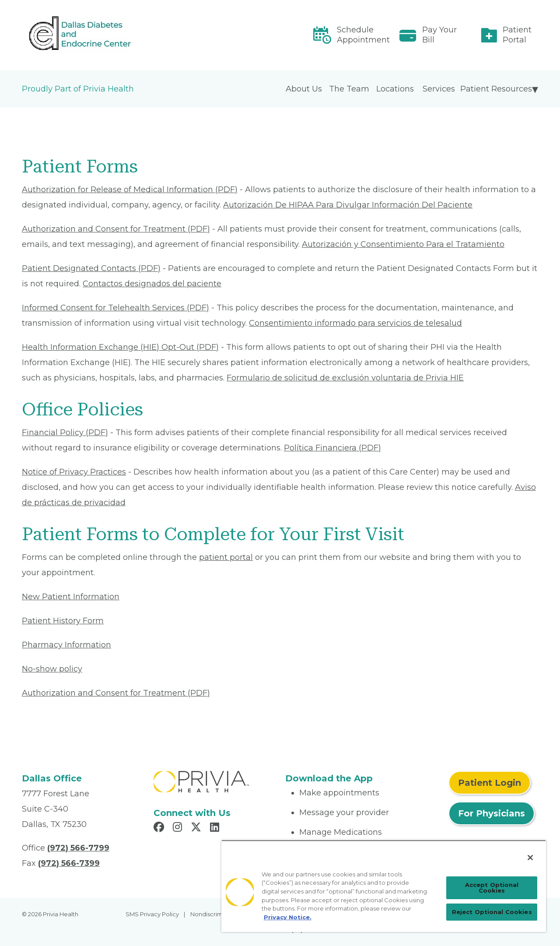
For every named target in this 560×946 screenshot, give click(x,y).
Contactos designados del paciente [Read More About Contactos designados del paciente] (152, 284)
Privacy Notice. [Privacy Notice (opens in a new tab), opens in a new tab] (288, 917)
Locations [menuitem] (395, 89)
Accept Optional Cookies (492, 888)
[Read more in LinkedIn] (216, 828)
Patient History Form (63, 621)
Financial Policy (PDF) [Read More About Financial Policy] (65, 433)
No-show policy (52, 669)
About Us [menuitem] (304, 89)
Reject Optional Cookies (492, 912)
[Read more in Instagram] (179, 828)
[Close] (530, 858)
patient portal (226, 557)
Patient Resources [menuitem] (496, 89)
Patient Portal (517, 35)
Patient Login (490, 783)
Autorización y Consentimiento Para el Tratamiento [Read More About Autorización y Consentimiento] (403, 244)
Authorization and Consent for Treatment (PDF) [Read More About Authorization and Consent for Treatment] (116, 229)
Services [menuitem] (439, 89)
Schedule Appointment (363, 35)
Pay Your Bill (439, 35)
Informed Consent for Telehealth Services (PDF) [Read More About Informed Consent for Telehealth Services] (115, 308)
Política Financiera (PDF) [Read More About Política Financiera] (332, 448)
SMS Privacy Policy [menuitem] (152, 914)
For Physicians (492, 813)
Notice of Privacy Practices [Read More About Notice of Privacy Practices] (74, 472)
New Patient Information (71, 597)
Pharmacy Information (66, 645)
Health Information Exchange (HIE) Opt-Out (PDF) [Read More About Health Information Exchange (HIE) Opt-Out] (120, 347)
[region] (384, 886)
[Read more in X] (197, 828)
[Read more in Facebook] (160, 828)
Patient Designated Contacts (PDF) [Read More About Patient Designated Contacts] (91, 268)
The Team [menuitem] (349, 89)
